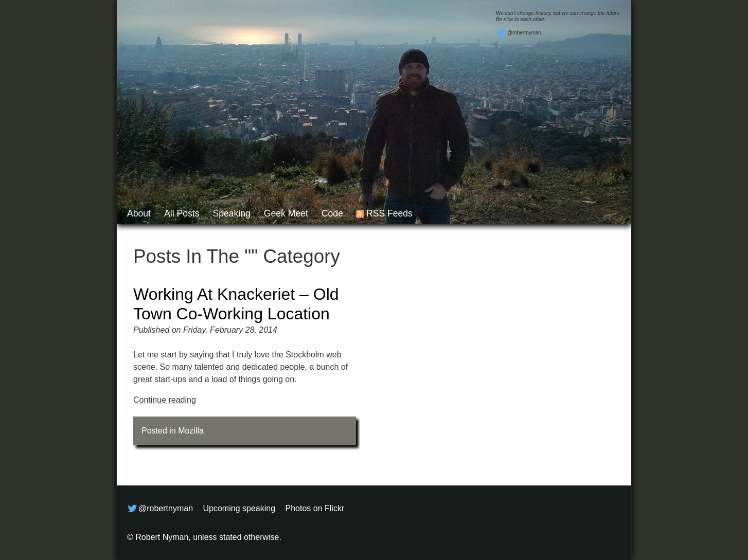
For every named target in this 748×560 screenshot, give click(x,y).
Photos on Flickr (315, 508)
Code (332, 213)
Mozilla (191, 431)
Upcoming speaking (239, 508)
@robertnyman (519, 33)
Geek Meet (286, 213)
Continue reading (165, 400)
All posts (182, 213)
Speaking (231, 213)
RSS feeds (389, 213)
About (139, 213)
